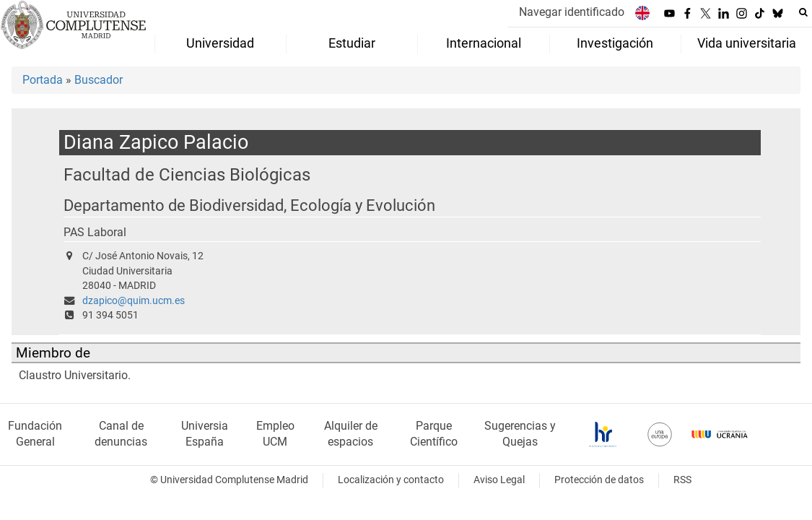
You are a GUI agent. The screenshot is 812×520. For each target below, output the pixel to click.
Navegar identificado (572, 12)
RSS (682, 480)
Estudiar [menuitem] (352, 43)
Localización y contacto (391, 480)
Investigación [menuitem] (615, 43)
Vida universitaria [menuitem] (747, 43)
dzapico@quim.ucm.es (134, 301)
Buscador (99, 80)
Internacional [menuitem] (484, 43)
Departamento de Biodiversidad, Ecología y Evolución (249, 205)
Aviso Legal (499, 480)
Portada (43, 80)
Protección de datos (599, 480)
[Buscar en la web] (803, 12)
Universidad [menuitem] (220, 43)
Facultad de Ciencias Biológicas (187, 174)
